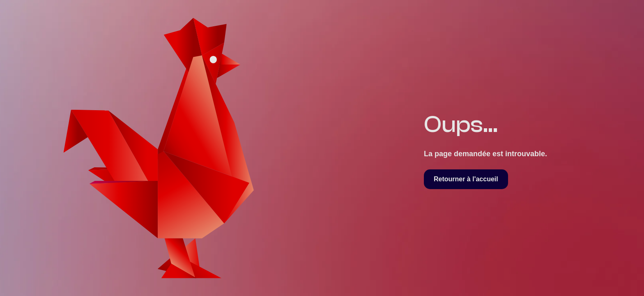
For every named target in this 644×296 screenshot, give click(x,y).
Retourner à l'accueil (466, 179)
